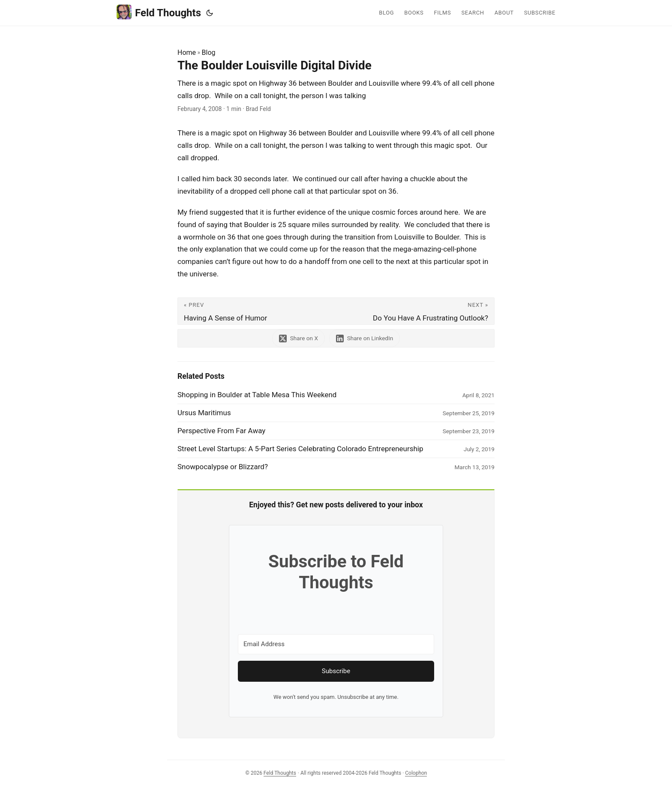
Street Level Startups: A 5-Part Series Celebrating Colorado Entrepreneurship (300, 449)
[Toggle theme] (210, 13)
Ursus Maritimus (204, 413)
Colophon (416, 773)
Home (187, 52)
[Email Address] (336, 644)
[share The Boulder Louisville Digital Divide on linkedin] (365, 338)
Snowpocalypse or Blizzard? (223, 467)
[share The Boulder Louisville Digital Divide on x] (298, 338)
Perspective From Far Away (221, 431)
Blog (209, 52)
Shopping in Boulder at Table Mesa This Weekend (257, 395)
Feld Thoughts (159, 12)
